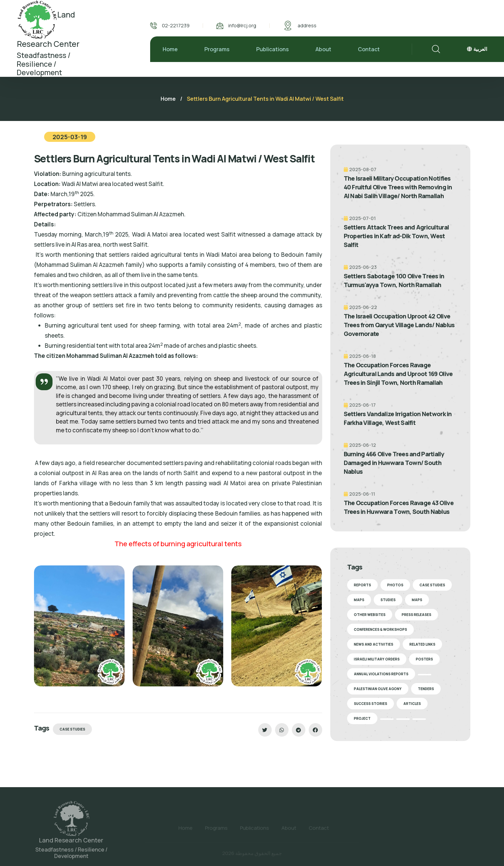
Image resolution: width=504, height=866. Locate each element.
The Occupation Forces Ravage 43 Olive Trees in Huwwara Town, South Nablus (399, 507)
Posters (424, 659)
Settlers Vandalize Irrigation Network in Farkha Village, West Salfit (398, 418)
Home (170, 49)
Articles (412, 704)
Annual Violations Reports (381, 674)
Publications (273, 49)
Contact (369, 49)
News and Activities (374, 644)
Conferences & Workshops (380, 629)
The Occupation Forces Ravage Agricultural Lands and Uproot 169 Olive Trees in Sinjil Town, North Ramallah (398, 374)
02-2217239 (176, 25)
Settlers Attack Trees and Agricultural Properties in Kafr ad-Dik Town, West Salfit (396, 236)
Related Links (422, 644)
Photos (395, 585)
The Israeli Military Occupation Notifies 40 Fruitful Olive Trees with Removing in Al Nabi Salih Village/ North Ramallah (398, 187)
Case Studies (72, 729)
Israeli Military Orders (377, 659)
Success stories (371, 704)
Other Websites (370, 615)
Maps (359, 600)
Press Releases (416, 615)
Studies (388, 600)
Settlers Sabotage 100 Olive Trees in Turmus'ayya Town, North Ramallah (394, 280)
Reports (362, 585)
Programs (217, 49)
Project (362, 718)
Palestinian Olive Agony (378, 689)
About (323, 49)
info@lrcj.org (242, 25)
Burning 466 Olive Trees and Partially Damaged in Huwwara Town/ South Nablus (394, 463)
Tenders (426, 689)
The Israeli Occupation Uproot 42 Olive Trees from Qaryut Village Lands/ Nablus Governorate (399, 325)
